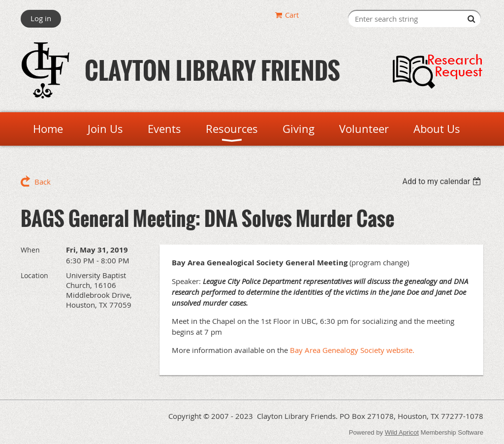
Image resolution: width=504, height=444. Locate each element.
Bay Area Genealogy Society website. (352, 350)
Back (43, 182)
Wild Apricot (402, 432)
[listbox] (443, 181)
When (30, 250)
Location (34, 275)
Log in (41, 18)
